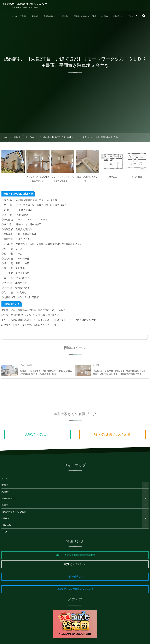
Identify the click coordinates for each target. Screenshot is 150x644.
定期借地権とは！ (9, 498)
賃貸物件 (5, 492)
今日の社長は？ (75, 577)
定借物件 (5, 505)
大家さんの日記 (38, 434)
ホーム (4, 478)
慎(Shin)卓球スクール (75, 564)
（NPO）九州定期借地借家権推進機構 (75, 555)
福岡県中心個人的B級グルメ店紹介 (75, 589)
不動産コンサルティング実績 (14, 512)
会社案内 (5, 518)
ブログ (4, 532)
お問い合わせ (7, 525)
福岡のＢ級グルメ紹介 (112, 434)
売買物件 (5, 485)
